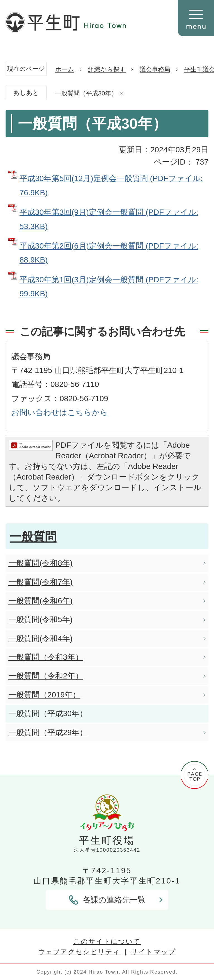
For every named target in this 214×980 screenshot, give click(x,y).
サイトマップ (154, 952)
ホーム (65, 69)
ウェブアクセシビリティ (79, 952)
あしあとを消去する (121, 93)
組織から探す (107, 69)
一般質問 (33, 537)
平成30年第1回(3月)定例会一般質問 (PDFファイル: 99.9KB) (109, 287)
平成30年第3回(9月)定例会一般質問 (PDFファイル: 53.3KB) (109, 219)
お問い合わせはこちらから (60, 412)
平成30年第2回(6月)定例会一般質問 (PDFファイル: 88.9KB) (109, 253)
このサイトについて (107, 941)
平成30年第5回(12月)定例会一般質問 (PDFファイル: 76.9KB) (111, 185)
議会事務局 (155, 69)
